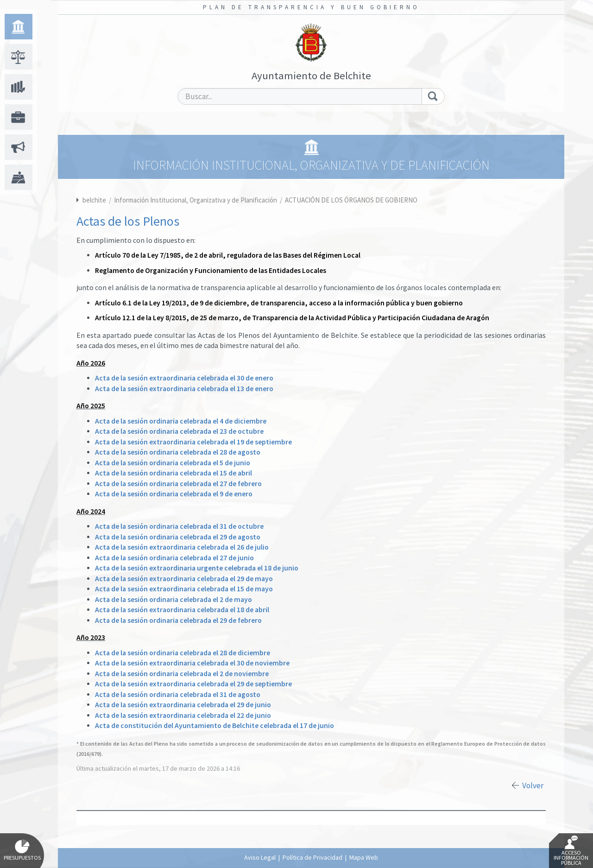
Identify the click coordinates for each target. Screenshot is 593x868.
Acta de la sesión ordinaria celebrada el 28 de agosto (178, 452)
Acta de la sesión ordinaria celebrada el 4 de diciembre (181, 421)
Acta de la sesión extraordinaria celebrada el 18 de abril (182, 610)
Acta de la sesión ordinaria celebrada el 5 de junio (173, 463)
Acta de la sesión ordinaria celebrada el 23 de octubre (179, 431)
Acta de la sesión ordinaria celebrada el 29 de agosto (178, 537)
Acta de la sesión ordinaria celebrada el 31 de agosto (178, 694)
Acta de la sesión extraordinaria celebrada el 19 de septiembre (193, 442)
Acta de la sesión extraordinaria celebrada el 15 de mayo (184, 589)
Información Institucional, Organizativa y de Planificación (196, 200)
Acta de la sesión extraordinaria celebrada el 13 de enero (184, 389)
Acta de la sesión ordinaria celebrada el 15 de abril (173, 473)
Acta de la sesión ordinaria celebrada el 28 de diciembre (183, 653)
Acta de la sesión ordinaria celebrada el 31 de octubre (179, 526)
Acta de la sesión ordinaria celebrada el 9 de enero (174, 494)
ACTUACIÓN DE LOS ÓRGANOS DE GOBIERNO (351, 200)
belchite (94, 200)
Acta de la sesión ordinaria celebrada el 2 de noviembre (182, 674)
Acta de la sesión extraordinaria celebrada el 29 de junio (183, 705)
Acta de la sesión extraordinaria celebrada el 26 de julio (182, 547)
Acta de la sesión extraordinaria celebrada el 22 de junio (183, 715)
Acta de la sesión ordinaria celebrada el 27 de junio (174, 558)
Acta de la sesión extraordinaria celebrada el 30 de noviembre (192, 663)
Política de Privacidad (312, 857)
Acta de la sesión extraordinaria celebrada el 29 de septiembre (193, 684)
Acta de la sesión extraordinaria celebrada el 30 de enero (184, 378)
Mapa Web (364, 857)
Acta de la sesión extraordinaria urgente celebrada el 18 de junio (197, 568)
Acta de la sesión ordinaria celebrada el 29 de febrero (178, 620)
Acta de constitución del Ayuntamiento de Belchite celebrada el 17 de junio (214, 725)
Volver (533, 786)
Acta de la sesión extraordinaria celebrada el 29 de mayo (184, 579)
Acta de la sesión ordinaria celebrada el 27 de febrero (178, 484)
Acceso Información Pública (571, 851)
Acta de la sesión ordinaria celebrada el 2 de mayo (173, 599)
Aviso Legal (260, 857)
